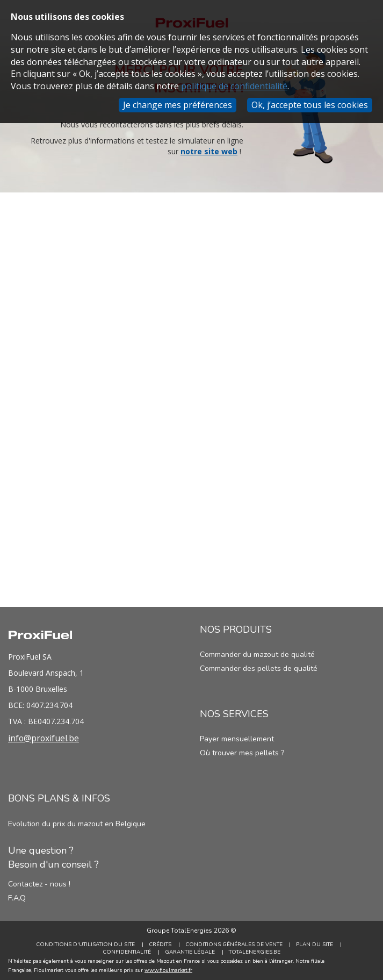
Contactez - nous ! (39, 884)
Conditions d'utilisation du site (85, 945)
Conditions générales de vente (234, 945)
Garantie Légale (190, 952)
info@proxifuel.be (44, 738)
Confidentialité (127, 952)
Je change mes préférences (178, 105)
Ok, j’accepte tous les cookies (310, 105)
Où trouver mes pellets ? (242, 753)
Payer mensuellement (237, 739)
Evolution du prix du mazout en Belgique (77, 824)
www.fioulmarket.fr (168, 970)
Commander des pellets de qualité (259, 668)
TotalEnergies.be (255, 952)
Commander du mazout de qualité (257, 654)
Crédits (160, 945)
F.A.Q (17, 898)
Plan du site (315, 945)
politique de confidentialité (234, 86)
